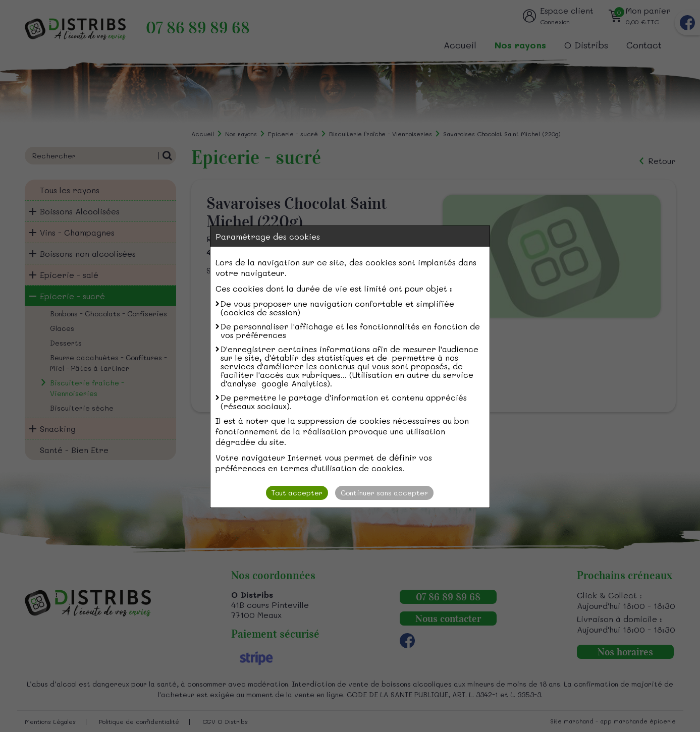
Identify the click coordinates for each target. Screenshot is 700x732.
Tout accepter (297, 493)
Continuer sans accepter (384, 493)
